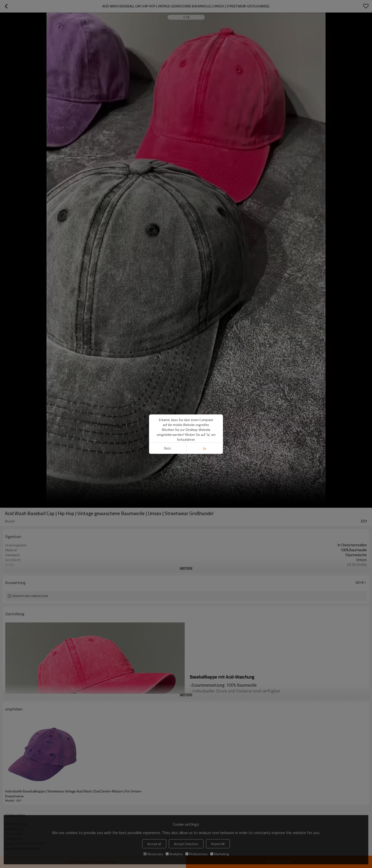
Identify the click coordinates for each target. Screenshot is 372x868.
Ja (204, 448)
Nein (168, 448)
